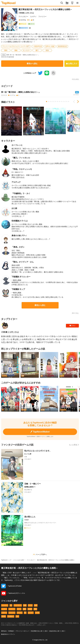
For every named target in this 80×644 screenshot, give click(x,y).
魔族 (16, 50)
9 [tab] (61, 102)
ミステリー (12, 609)
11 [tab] (65, 102)
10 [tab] (63, 102)
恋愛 (25, 605)
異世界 (4, 616)
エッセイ (31, 613)
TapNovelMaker (40, 432)
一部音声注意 (37, 46)
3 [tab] (50, 102)
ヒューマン (5, 605)
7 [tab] (58, 102)
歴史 (35, 609)
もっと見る (74, 445)
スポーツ (4, 613)
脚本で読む (75, 313)
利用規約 (11, 631)
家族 (47, 50)
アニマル (20, 613)
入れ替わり (11, 616)
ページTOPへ (41, 555)
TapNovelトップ (6, 560)
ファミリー (42, 17)
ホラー (19, 609)
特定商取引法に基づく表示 (39, 631)
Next (77, 102)
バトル (30, 605)
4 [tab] (52, 102)
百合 (17, 616)
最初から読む (32, 64)
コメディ (33, 17)
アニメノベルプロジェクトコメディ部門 (16, 46)
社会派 (30, 609)
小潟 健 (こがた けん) (26, 13)
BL (25, 613)
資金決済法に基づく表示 (57, 631)
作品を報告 (75, 79)
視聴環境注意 (62, 46)
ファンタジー (23, 17)
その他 (37, 613)
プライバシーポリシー (22, 631)
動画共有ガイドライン (8, 634)
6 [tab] (56, 102)
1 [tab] (47, 102)
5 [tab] (54, 102)
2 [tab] (48, 102)
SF (11, 605)
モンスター (26, 50)
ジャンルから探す (19, 560)
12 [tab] (67, 102)
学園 (36, 605)
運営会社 (4, 631)
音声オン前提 (50, 46)
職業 (24, 609)
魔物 (6, 50)
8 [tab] (59, 102)
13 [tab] (69, 102)
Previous (75, 102)
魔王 (37, 50)
